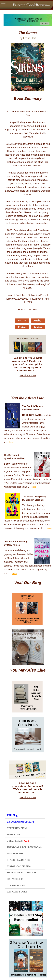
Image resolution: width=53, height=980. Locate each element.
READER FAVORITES (18, 860)
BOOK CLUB (14, 835)
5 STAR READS (18, 841)
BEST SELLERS (15, 879)
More (12, 442)
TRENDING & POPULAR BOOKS (24, 847)
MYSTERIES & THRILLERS (22, 873)
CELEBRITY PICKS (17, 828)
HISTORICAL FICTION (19, 866)
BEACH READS (15, 854)
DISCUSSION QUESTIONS (21, 822)
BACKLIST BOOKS (17, 892)
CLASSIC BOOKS (16, 885)
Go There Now (28, 375)
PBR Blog (12, 815)
